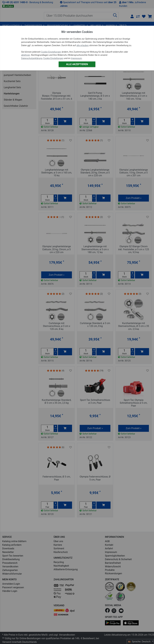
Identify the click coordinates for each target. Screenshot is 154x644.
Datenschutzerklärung (32, 58)
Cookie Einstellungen (51, 52)
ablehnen (26, 55)
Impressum (76, 58)
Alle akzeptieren (77, 64)
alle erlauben (82, 45)
